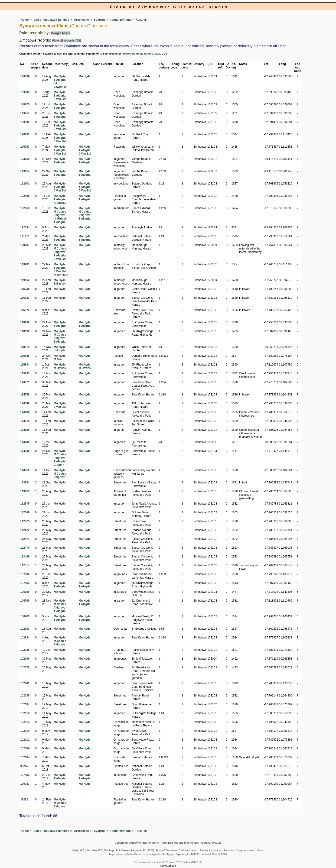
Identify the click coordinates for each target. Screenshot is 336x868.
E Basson (60, 284)
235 (163, 208)
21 (163, 184)
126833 (25, 134)
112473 (25, 521)
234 (163, 382)
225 (163, 775)
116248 (25, 289)
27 (160, 159)
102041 (25, 683)
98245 (24, 766)
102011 (25, 740)
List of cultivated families (51, 20)
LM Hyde (59, 350)
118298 (25, 322)
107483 (25, 775)
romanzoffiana (120, 20)
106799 (25, 592)
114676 (25, 421)
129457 (25, 113)
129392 (25, 122)
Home (25, 20)
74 (160, 442)
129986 (25, 92)
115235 (25, 373)
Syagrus (100, 20)
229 (166, 356)
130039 (25, 76)
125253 (25, 147)
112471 (25, 539)
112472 (25, 530)
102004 (25, 757)
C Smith (59, 465)
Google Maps (60, 33)
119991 (25, 264)
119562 (25, 280)
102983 (25, 629)
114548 (25, 403)
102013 (25, 722)
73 (160, 227)
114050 (25, 470)
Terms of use (168, 866)
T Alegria (60, 80)
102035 (25, 696)
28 (160, 92)
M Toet (58, 359)
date (157, 54)
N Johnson (61, 275)
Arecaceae (82, 20)
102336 (25, 650)
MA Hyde (60, 76)
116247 (25, 298)
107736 (25, 574)
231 (163, 280)
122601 (25, 184)
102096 (25, 659)
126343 (25, 784)
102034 (25, 704)
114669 (25, 430)
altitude (148, 54)
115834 (25, 365)
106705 (25, 616)
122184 (25, 227)
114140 (25, 451)
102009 (25, 748)
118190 (25, 331)
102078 (25, 667)
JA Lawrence (60, 85)
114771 (25, 382)
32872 (24, 800)
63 (164, 159)
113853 (25, 491)
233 (163, 574)
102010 (25, 731)
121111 (25, 236)
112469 (25, 557)
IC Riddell (60, 219)
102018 (25, 713)
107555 (25, 583)
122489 (25, 196)
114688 (25, 412)
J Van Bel (60, 99)
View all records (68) (67, 40)
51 (163, 629)
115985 (25, 356)
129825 (25, 104)
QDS (165, 54)
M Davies (60, 368)
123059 (25, 159)
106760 (25, 601)
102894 (25, 638)
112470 (25, 548)
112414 (25, 565)
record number (132, 54)
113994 (25, 483)
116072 (25, 310)
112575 (25, 504)
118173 (25, 347)
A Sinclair (60, 203)
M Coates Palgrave (60, 213)
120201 (25, 245)
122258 (25, 208)
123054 (25, 171)
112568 (25, 512)
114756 (25, 395)
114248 (25, 442)
